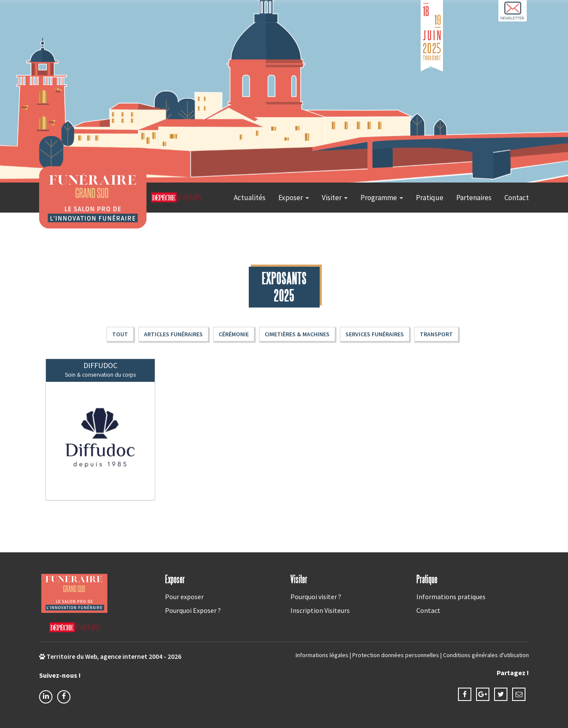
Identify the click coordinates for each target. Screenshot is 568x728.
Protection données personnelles (396, 655)
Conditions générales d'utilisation (486, 655)
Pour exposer (184, 597)
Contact (517, 198)
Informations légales (322, 655)
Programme (379, 198)
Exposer (291, 198)
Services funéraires (375, 334)
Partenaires (474, 198)
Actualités (250, 198)
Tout (120, 334)
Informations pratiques (451, 597)
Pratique (430, 198)
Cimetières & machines (297, 334)
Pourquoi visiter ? (316, 597)
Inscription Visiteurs (320, 610)
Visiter (332, 198)
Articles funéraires (173, 334)
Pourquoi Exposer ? (193, 610)
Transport (436, 334)
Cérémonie (234, 334)
